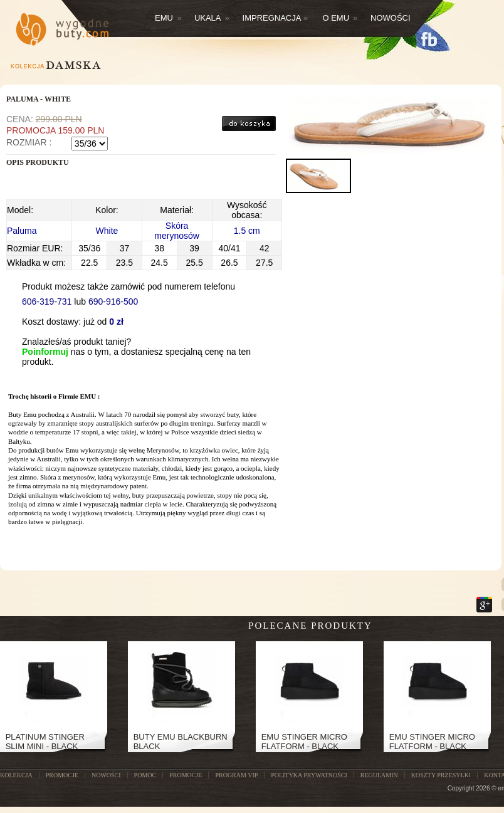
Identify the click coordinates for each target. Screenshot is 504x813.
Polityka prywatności (309, 775)
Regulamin (379, 775)
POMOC (145, 775)
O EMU (340, 18)
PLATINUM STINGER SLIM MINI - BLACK (45, 742)
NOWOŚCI (106, 775)
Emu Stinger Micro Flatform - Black (304, 742)
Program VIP (236, 775)
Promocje (186, 775)
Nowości (391, 18)
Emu (168, 18)
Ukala (212, 18)
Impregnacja (276, 18)
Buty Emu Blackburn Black (181, 742)
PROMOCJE (62, 775)
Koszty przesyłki (441, 775)
